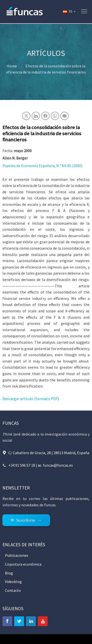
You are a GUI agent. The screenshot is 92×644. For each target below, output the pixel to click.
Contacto (13, 590)
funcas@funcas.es (58, 465)
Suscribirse (26, 520)
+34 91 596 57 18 (22, 465)
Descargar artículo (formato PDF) (31, 399)
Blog (9, 573)
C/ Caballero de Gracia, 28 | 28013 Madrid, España (49, 453)
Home (12, 66)
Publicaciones (17, 555)
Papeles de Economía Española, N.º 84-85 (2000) (42, 166)
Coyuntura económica (23, 564)
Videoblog (13, 582)
